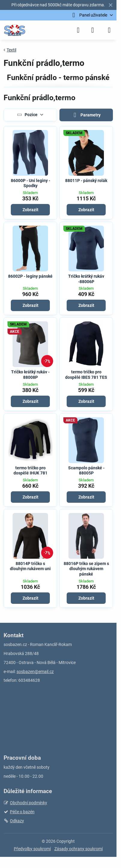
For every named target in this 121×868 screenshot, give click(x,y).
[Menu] (109, 30)
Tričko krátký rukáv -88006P (86, 279)
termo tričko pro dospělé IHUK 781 (30, 471)
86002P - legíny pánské (30, 276)
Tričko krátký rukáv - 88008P (30, 375)
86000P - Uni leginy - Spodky (30, 183)
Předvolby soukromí (32, 849)
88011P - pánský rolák (86, 181)
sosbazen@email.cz (35, 672)
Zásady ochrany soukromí (79, 849)
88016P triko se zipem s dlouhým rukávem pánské (86, 569)
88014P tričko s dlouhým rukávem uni (30, 566)
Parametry (86, 115)
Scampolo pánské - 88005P (86, 471)
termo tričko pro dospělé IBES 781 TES (86, 375)
